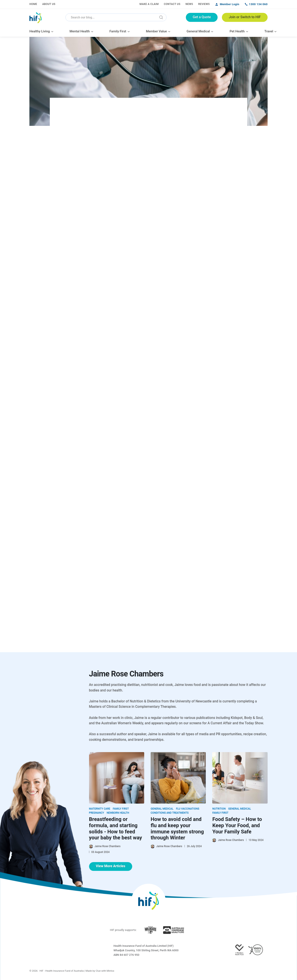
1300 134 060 (258, 4)
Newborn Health (118, 813)
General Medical (162, 809)
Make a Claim (149, 4)
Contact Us (172, 4)
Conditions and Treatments (170, 813)
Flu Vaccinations (188, 809)
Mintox (111, 971)
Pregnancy (97, 813)
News (189, 4)
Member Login (230, 4)
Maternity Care (100, 809)
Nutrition (219, 809)
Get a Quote (202, 17)
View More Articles (111, 866)
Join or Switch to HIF (245, 17)
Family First (121, 809)
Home (33, 4)
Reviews (204, 4)
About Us (49, 4)
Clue (98, 971)
